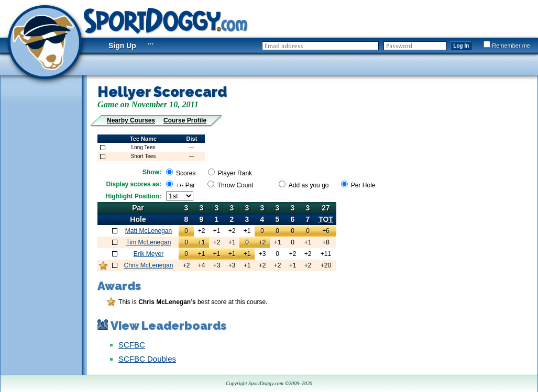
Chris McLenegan (148, 265)
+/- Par (185, 185)
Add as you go (309, 185)
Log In (461, 46)
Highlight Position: (133, 196)
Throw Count (235, 185)
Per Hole (363, 185)
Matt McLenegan (149, 231)
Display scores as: (134, 184)
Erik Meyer (149, 254)
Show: (152, 172)
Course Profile (185, 120)
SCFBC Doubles (147, 359)
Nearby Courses (131, 120)
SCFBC (132, 345)
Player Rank (235, 173)
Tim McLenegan (149, 242)
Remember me (507, 46)
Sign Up (122, 46)
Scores (186, 173)
